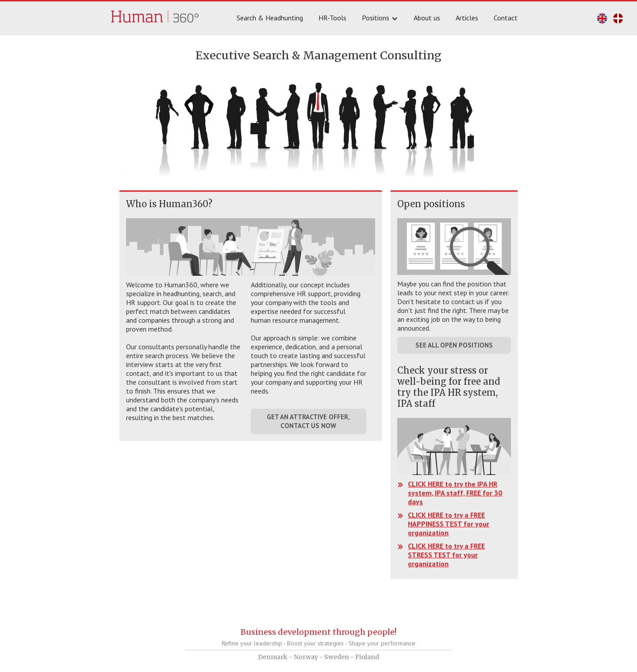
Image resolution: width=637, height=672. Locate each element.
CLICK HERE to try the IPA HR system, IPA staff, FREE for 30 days (455, 493)
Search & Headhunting (270, 18)
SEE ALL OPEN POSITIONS (454, 345)
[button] (381, 18)
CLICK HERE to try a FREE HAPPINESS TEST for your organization (449, 524)
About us (427, 18)
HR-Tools (332, 18)
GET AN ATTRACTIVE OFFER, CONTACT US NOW (308, 421)
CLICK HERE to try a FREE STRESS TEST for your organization (446, 555)
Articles (467, 18)
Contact (506, 18)
